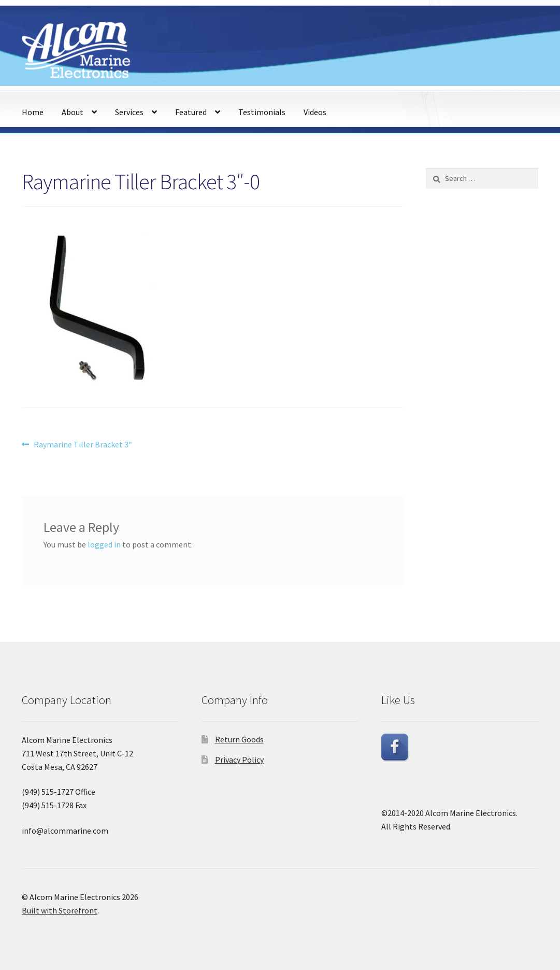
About (73, 112)
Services (129, 112)
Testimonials (262, 112)
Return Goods (239, 739)
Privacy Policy (239, 760)
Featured (191, 112)
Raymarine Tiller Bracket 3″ (83, 445)
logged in (104, 544)
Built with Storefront (60, 910)
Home (33, 112)
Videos (315, 112)
